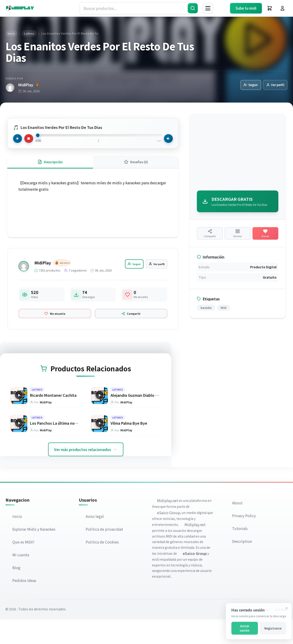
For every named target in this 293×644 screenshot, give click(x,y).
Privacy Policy (244, 541)
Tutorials (240, 553)
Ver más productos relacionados (86, 474)
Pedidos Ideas (25, 605)
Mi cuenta (21, 579)
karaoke (206, 314)
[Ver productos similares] (237, 237)
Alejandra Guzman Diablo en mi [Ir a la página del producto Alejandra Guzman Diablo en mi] (138, 419)
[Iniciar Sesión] (282, 8)
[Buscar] (193, 8)
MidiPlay (28, 85)
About (238, 528)
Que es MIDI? (24, 567)
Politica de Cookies (103, 567)
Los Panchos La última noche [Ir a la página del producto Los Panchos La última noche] (56, 448)
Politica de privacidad (105, 554)
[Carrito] (270, 8)
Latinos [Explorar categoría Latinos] (37, 413)
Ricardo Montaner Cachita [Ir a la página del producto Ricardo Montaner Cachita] (53, 419)
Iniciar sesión (241, 628)
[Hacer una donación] (265, 237)
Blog (17, 592)
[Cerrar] (283, 608)
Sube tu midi (246, 8)
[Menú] (208, 8)
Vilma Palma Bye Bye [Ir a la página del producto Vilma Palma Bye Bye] (129, 448)
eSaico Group (169, 537)
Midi (224, 314)
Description (243, 566)
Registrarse (270, 628)
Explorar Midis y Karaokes (34, 554)
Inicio (18, 541)
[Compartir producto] (210, 237)
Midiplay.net (168, 525)
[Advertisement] (238, 153)
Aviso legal (95, 541)
